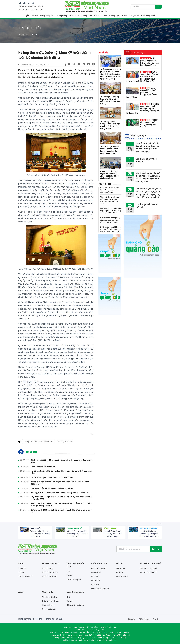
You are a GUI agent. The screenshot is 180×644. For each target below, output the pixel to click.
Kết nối (97, 16)
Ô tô (68, 597)
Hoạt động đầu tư (74, 528)
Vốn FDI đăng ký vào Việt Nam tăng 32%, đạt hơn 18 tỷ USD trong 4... (77, 534)
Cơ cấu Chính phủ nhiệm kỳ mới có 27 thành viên (52, 477)
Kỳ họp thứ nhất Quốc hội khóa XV (38, 441)
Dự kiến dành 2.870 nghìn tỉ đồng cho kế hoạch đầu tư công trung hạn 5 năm (62, 511)
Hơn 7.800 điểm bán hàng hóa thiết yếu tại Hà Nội (52, 488)
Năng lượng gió (48, 568)
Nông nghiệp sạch (49, 609)
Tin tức (35, 16)
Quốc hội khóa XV (64, 441)
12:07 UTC (40, 6)
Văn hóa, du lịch (122, 576)
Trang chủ (23, 35)
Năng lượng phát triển (66, 16)
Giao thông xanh (148, 16)
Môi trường (96, 580)
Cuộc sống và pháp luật (100, 588)
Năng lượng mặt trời (50, 572)
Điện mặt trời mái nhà (50, 601)
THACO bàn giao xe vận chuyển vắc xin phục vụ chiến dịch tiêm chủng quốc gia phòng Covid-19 (62, 505)
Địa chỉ (132, 619)
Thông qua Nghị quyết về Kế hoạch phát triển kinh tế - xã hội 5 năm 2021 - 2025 (60, 483)
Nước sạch (95, 584)
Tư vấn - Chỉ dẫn (110, 528)
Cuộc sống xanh (85, 16)
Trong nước (35, 528)
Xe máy (70, 601)
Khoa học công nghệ (111, 16)
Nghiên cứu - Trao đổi (148, 572)
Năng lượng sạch (47, 16)
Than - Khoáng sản (74, 580)
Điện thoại (144, 619)
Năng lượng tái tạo (49, 576)
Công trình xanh (48, 605)
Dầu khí (70, 576)
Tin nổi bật (103, 53)
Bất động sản (96, 572)
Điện (69, 572)
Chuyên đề (134, 16)
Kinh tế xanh (121, 568)
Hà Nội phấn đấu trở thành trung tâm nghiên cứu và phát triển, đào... (149, 534)
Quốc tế (21, 572)
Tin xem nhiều (105, 184)
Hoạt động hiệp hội (25, 576)
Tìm (158, 7)
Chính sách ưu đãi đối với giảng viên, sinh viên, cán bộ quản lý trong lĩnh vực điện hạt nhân (148, 177)
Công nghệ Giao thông (75, 605)
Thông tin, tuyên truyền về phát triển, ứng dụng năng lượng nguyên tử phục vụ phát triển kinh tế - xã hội (148, 193)
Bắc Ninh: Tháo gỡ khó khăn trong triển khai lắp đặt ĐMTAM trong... (113, 534)
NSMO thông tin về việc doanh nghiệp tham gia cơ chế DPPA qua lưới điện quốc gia (148, 147)
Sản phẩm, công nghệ (149, 528)
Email (155, 619)
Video (125, 16)
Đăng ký (156, 549)
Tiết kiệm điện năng (50, 597)
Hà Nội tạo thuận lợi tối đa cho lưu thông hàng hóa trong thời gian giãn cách (61, 472)
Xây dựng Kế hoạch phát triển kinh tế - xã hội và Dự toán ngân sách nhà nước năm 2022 (62, 498)
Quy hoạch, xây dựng (99, 568)
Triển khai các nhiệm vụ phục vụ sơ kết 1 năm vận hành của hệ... (40, 534)
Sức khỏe (119, 572)
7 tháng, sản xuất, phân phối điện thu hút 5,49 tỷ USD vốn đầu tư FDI (60, 493)
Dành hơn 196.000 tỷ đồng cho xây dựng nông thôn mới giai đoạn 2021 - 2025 (62, 461)
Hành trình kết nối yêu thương (44, 467)
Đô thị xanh (96, 576)
